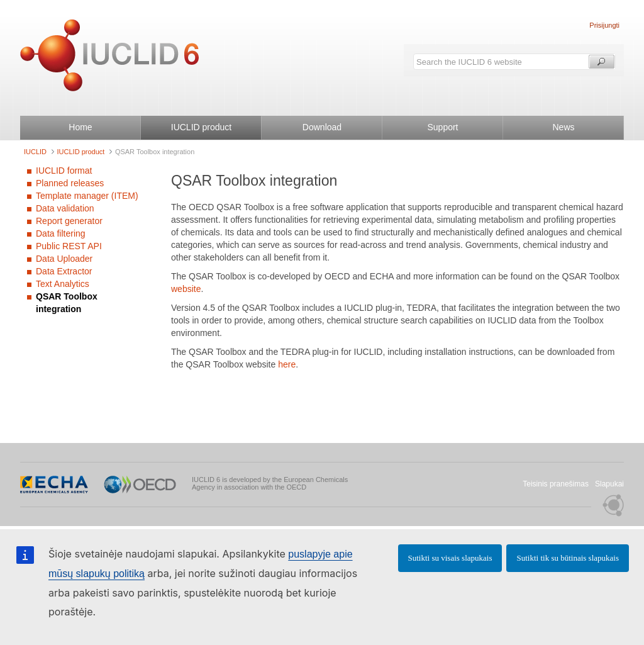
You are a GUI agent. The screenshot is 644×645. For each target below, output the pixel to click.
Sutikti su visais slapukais (450, 558)
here (287, 364)
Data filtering (61, 233)
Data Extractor (64, 271)
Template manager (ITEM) (87, 196)
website (186, 289)
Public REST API (69, 246)
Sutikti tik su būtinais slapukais (568, 558)
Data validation (65, 208)
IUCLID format (64, 171)
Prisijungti (604, 25)
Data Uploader (64, 259)
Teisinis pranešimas (556, 484)
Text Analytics (63, 284)
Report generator (69, 221)
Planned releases (70, 183)
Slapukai (609, 484)
